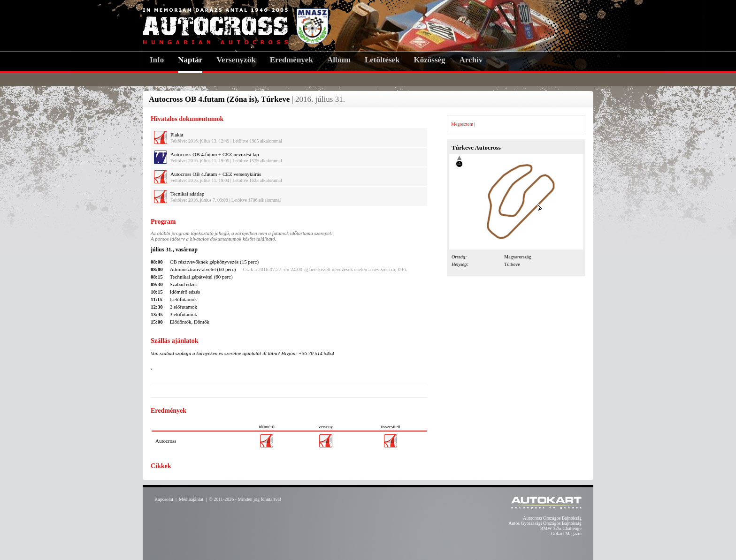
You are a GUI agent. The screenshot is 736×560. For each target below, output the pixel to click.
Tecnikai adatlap (187, 194)
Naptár (190, 60)
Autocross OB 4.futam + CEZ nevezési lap (215, 154)
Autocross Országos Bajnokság (552, 518)
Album (339, 60)
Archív (471, 60)
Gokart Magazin (566, 534)
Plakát (177, 135)
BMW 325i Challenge (561, 528)
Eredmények (291, 60)
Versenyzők (236, 60)
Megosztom (462, 124)
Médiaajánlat (191, 499)
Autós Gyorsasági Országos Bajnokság (545, 523)
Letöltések (382, 60)
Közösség (430, 60)
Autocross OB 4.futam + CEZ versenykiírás (216, 174)
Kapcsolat (164, 499)
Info (157, 60)
